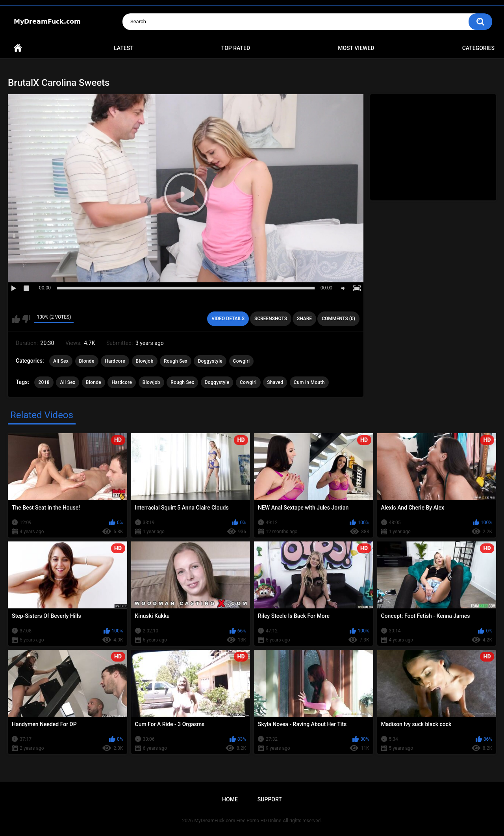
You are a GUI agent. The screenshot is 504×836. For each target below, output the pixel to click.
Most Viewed (356, 48)
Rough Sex (176, 361)
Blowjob (145, 361)
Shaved (275, 382)
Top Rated (236, 48)
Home (18, 48)
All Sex (61, 361)
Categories (478, 48)
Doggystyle (210, 361)
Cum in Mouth (309, 382)
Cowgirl (242, 361)
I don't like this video (26, 319)
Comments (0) (338, 319)
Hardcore (115, 361)
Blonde (87, 361)
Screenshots (271, 319)
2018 (44, 382)
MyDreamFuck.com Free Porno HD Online (238, 821)
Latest (124, 48)
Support (270, 799)
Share (304, 319)
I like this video (16, 319)
